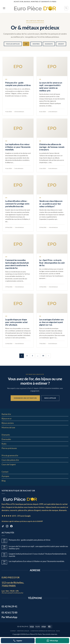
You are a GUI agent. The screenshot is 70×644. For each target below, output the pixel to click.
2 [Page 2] (27, 356)
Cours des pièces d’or (10, 460)
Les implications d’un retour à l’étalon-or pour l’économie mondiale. (37, 561)
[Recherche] (66, 8)
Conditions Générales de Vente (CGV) (43, 631)
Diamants (49, 44)
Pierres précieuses (9, 448)
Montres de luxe (8, 427)
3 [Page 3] (32, 356)
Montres (36, 44)
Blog (4, 481)
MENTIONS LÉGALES (23, 631)
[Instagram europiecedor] (7, 527)
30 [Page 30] (43, 356)
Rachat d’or (6, 414)
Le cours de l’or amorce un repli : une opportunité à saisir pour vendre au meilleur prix (38, 547)
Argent (61, 44)
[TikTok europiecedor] (3, 527)
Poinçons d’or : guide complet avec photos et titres (30, 540)
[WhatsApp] (52, 641)
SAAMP (40, 521)
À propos (5, 476)
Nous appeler (50, 398)
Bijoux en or (7, 418)
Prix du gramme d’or (10, 455)
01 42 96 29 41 (23, 626)
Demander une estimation (25, 398)
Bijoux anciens (8, 423)
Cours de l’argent (9, 464)
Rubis (4, 444)
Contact (5, 472)
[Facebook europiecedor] (11, 527)
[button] (4, 8)
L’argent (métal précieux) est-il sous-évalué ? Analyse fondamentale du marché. (38, 555)
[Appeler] (18, 641)
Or (26, 44)
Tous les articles (13, 44)
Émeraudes (6, 439)
